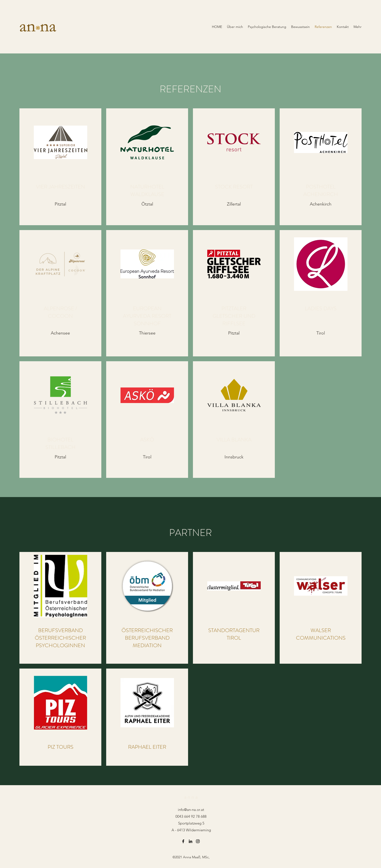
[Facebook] (183, 841)
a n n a (191, 797)
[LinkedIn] (190, 841)
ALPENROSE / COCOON (60, 312)
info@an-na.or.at (191, 810)
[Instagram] (198, 841)
